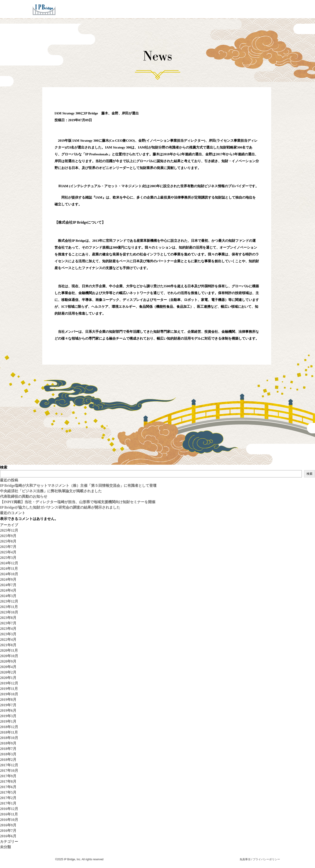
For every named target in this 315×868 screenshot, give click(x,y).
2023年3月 (8, 634)
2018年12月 (9, 727)
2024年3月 (8, 596)
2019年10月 (9, 694)
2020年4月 (8, 667)
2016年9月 (8, 825)
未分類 (5, 847)
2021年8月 (8, 645)
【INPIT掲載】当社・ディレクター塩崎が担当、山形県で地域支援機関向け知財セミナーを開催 (78, 502)
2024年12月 (9, 563)
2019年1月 (8, 721)
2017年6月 (8, 787)
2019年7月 (8, 705)
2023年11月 (9, 607)
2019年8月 (8, 700)
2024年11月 (9, 569)
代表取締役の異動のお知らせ (24, 496)
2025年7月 (8, 547)
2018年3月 (8, 754)
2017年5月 (8, 792)
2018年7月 (8, 749)
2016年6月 (8, 836)
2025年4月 (8, 552)
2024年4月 (8, 590)
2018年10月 (9, 738)
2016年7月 (8, 831)
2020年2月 (8, 672)
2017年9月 (8, 776)
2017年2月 (8, 798)
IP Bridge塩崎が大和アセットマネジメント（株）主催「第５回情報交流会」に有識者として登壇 (78, 486)
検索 (4, 467)
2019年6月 (8, 710)
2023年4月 (8, 629)
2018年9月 (8, 743)
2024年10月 (9, 574)
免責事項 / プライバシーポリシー (260, 859)
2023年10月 (9, 612)
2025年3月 (8, 558)
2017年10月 (9, 771)
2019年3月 (8, 716)
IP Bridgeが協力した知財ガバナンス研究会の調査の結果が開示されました (60, 507)
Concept (164, 9)
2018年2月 (8, 760)
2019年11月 (9, 689)
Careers (227, 9)
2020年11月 (9, 650)
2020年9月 (8, 661)
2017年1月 (8, 803)
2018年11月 (9, 732)
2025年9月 (8, 536)
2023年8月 (8, 618)
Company (187, 9)
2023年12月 (9, 601)
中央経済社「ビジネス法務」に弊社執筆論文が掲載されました (51, 491)
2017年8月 (8, 781)
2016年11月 (9, 814)
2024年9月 (8, 579)
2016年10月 (9, 820)
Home (120, 9)
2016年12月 (9, 809)
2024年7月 (8, 585)
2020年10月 (9, 656)
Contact (249, 9)
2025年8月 (8, 541)
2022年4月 (8, 640)
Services (141, 9)
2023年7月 (8, 623)
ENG (276, 9)
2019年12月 (9, 683)
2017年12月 (9, 765)
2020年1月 (8, 678)
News (208, 9)
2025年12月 (9, 530)
